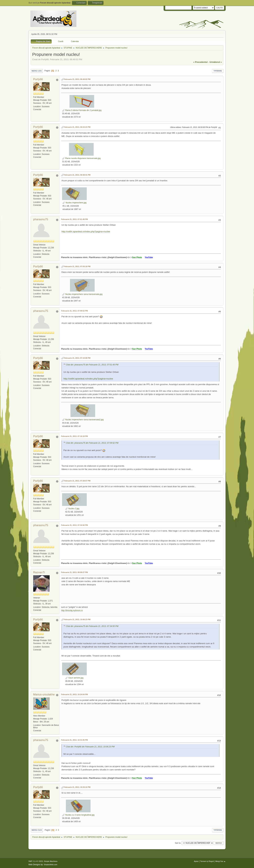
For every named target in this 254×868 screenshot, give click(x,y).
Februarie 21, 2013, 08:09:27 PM (74, 572)
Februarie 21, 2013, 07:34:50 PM (74, 525)
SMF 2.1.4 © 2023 (36, 861)
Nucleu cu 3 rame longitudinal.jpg (78, 815)
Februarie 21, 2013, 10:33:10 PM (77, 787)
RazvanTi (39, 572)
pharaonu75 (41, 219)
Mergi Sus (37, 830)
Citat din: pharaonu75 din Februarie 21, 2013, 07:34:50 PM (92, 626)
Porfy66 (38, 79)
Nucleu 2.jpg (72, 509)
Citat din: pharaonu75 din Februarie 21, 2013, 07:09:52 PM (92, 443)
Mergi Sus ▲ (220, 861)
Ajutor (196, 861)
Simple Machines (51, 861)
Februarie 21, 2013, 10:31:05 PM (74, 740)
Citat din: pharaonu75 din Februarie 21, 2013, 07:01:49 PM (92, 365)
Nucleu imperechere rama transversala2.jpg (83, 420)
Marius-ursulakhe (44, 695)
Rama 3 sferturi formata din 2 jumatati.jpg (82, 110)
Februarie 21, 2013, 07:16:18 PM (74, 436)
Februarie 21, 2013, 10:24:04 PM (74, 694)
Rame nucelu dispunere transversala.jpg (81, 158)
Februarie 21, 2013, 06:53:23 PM (77, 127)
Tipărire (218, 71)
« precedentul (200, 62)
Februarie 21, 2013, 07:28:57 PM (77, 481)
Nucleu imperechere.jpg (74, 203)
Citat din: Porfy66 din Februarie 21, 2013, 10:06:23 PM (90, 747)
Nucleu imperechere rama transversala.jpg (82, 294)
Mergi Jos (37, 71)
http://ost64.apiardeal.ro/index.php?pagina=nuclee (86, 232)
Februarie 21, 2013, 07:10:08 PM (77, 358)
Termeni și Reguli (207, 861)
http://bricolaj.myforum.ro (72, 610)
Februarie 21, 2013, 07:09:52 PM (74, 311)
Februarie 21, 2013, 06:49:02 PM (77, 79)
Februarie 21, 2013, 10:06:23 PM (77, 619)
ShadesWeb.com (51, 865)
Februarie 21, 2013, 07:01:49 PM (74, 219)
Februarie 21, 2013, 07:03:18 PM (77, 266)
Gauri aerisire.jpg (74, 678)
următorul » (216, 62)
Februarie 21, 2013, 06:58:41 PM (77, 175)
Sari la (178, 843)
